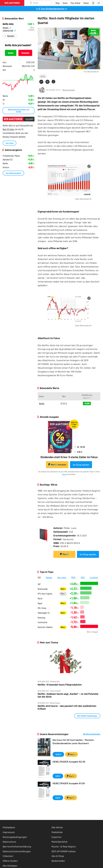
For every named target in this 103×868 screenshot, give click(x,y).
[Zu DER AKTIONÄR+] (75, 3)
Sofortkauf (57, 465)
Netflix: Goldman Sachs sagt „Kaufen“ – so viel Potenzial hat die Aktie (68, 695)
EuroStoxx (94, 577)
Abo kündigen (10, 866)
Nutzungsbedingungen (15, 837)
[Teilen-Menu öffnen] (41, 82)
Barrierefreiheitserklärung (17, 846)
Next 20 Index (8, 129)
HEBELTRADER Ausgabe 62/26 (69, 762)
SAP (39, 584)
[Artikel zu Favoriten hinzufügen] (53, 82)
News (63, 589)
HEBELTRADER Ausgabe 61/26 (69, 783)
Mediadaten (9, 827)
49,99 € (58, 754)
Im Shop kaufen (81, 465)
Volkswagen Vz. (44, 613)
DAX (39, 577)
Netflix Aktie (8, 24)
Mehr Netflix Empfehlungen (87, 716)
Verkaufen (25, 53)
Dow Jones (62, 577)
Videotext (8, 856)
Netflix (43, 76)
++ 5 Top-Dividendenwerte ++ (51, 9)
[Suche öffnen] (31, 3)
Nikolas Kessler (69, 90)
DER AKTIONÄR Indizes (64, 851)
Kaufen (11, 53)
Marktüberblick (59, 842)
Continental (42, 622)
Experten (56, 837)
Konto (64, 474)
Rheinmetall (43, 589)
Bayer (40, 603)
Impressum (9, 832)
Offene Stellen (10, 861)
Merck (40, 598)
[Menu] (100, 3)
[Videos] (86, 3)
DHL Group (42, 608)
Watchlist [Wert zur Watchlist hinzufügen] (11, 36)
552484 (7, 28)
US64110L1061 (9, 30)
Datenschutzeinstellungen (17, 851)
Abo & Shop (58, 856)
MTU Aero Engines (45, 594)
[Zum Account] (65, 3)
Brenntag (41, 618)
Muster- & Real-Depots (64, 846)
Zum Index (10, 143)
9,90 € (58, 776)
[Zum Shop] (58, 3)
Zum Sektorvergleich (13, 173)
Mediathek (57, 832)
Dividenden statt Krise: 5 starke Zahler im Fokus (69, 457)
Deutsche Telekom (45, 627)
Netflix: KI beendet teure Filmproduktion (60, 685)
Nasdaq (49, 577)
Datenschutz (9, 842)
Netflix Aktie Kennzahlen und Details (19, 111)
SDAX (83, 577)
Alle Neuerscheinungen (92, 734)
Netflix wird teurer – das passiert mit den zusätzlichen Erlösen (67, 707)
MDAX (73, 577)
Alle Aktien (57, 827)
